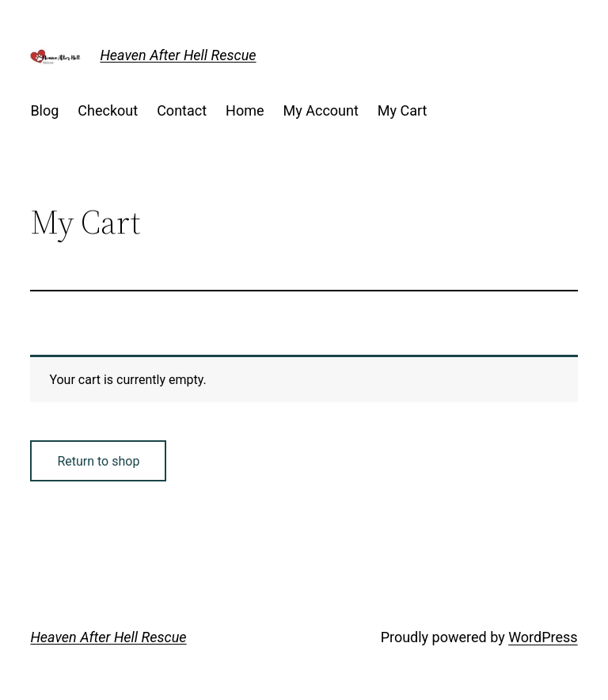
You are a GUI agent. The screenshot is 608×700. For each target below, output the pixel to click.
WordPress (543, 637)
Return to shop (98, 461)
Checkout (108, 110)
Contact (182, 110)
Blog (44, 110)
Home (245, 110)
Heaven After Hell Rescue (178, 55)
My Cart (403, 110)
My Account (321, 110)
